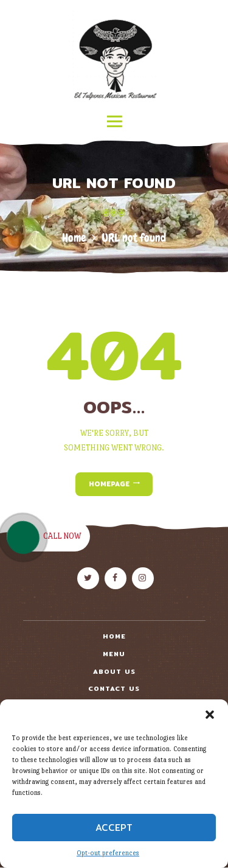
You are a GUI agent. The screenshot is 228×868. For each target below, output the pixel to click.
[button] (210, 715)
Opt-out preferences (108, 853)
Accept (114, 828)
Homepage (109, 484)
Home (74, 238)
